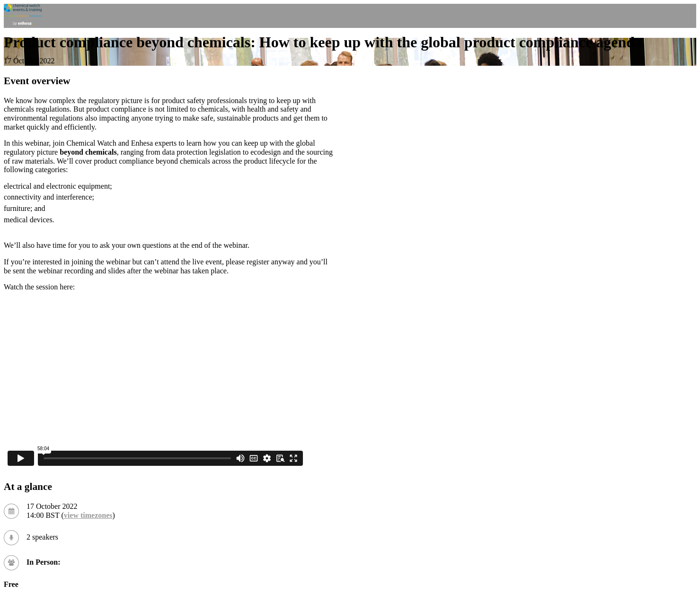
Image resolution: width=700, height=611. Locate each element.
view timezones (88, 515)
